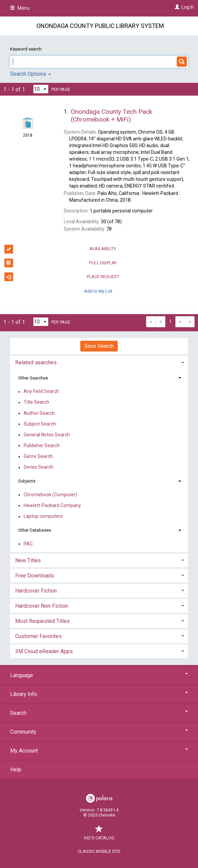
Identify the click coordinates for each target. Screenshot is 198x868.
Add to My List (98, 291)
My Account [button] (99, 751)
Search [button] (99, 713)
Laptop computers (43, 516)
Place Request (62, 277)
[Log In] (176, 7)
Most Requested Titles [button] (43, 621)
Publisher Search (42, 445)
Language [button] (99, 675)
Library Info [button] (99, 694)
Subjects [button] (27, 481)
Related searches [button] (36, 362)
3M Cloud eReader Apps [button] (44, 651)
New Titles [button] (28, 560)
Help (16, 770)
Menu (20, 8)
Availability (60, 249)
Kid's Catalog (99, 834)
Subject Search (40, 424)
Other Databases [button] (35, 530)
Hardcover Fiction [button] (36, 591)
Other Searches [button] (33, 378)
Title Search (36, 402)
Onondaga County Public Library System (100, 26)
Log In (188, 7)
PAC (28, 544)
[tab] (99, 362)
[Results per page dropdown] (41, 89)
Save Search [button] (99, 346)
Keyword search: (27, 49)
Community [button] (99, 732)
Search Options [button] (31, 74)
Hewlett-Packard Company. (53, 505)
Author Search (39, 413)
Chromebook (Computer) (50, 495)
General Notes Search (47, 435)
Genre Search (38, 457)
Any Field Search (41, 392)
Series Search (38, 467)
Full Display (61, 263)
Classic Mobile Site (99, 851)
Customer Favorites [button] (38, 636)
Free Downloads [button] (35, 576)
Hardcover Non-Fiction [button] (42, 606)
